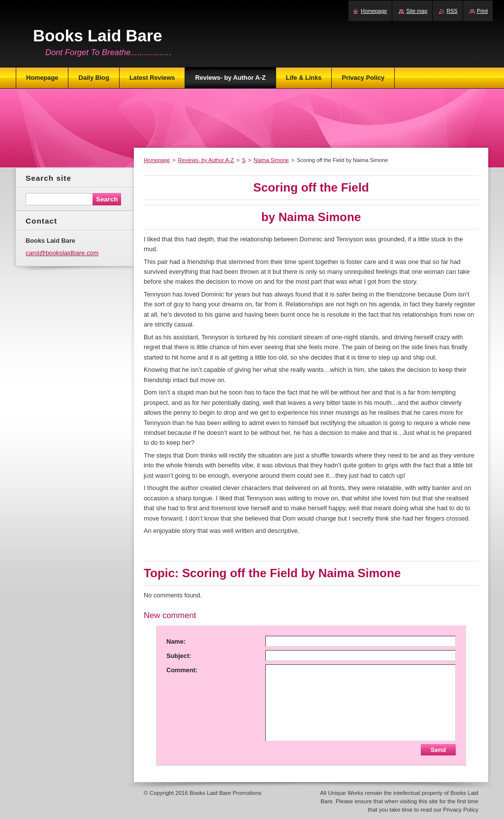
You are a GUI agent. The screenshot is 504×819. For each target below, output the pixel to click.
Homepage (157, 160)
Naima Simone (271, 160)
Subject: (179, 656)
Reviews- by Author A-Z (206, 160)
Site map (417, 11)
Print (482, 11)
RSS (452, 11)
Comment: (182, 670)
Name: (176, 641)
